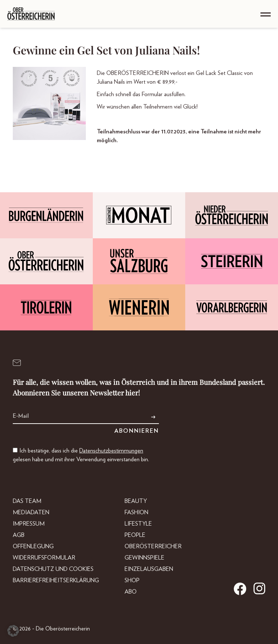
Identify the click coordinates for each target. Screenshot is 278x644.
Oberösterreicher (153, 546)
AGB (19, 535)
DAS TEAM (27, 501)
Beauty (136, 501)
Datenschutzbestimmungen (111, 451)
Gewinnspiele (144, 558)
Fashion (136, 512)
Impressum (29, 524)
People (135, 535)
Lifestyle (138, 524)
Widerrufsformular (44, 558)
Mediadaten (31, 512)
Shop (132, 580)
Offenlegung (33, 546)
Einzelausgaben (149, 569)
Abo (131, 592)
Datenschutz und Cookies (53, 569)
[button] (13, 631)
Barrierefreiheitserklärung (56, 580)
